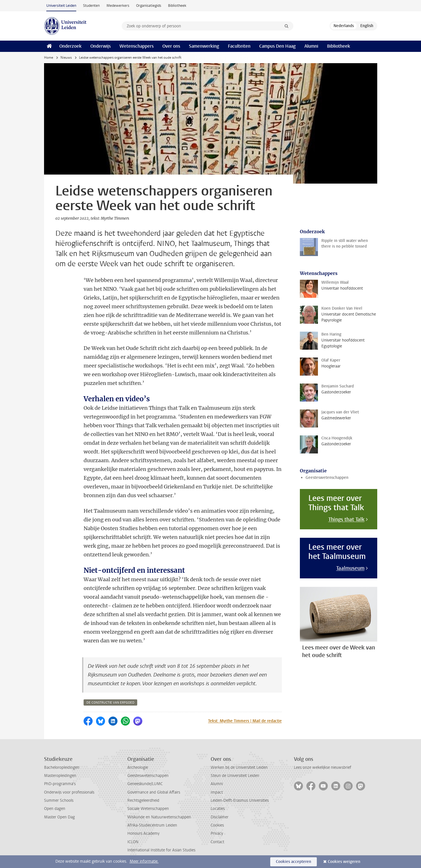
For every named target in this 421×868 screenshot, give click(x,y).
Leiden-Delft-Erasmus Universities (240, 800)
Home (49, 58)
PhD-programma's (60, 784)
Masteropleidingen (60, 776)
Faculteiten (239, 46)
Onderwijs (101, 46)
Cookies (217, 825)
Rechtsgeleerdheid (143, 800)
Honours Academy (143, 833)
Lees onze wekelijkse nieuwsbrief (323, 767)
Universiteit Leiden (61, 5)
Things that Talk (346, 519)
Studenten (91, 5)
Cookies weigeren (344, 862)
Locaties (218, 809)
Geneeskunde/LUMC (145, 784)
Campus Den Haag (277, 46)
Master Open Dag (59, 817)
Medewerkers (118, 5)
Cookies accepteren (294, 862)
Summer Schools (59, 800)
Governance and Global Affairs (154, 792)
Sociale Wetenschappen (148, 809)
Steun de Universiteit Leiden (235, 776)
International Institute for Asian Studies (161, 850)
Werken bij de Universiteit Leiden (239, 767)
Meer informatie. (144, 861)
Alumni (311, 46)
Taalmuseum (350, 568)
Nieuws (66, 58)
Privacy (217, 833)
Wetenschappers (137, 46)
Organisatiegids (149, 5)
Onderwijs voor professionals (69, 792)
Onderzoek (70, 46)
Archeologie (138, 767)
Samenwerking (204, 46)
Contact (217, 842)
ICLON (133, 842)
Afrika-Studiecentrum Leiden (152, 825)
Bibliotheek (177, 5)
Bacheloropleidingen (62, 767)
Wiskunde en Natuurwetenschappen (159, 817)
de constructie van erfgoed (110, 703)
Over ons (171, 46)
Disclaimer (220, 817)
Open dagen (55, 809)
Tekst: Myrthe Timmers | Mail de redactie (245, 721)
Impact (217, 792)
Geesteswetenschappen (327, 478)
